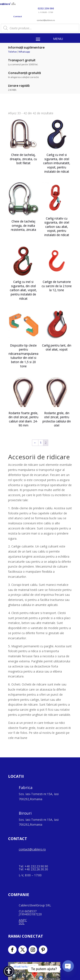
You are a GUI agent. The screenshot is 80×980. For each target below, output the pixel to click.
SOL (22, 923)
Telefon (12, 52)
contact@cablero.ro (32, 849)
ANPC (23, 920)
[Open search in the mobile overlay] (40, 28)
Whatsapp (24, 52)
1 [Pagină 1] (41, 443)
